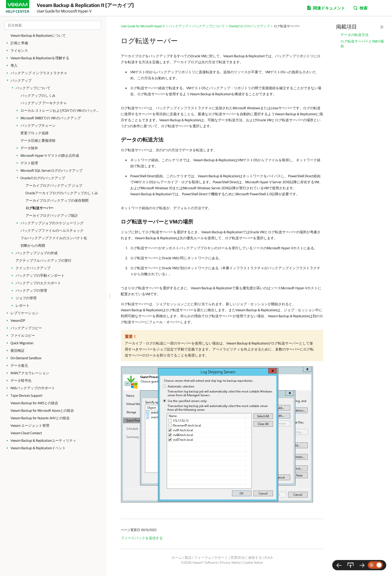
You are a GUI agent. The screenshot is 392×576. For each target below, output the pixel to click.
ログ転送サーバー (39, 208)
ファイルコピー (23, 335)
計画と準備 (19, 43)
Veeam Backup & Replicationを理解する (40, 58)
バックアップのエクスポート (38, 283)
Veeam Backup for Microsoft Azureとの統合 (42, 410)
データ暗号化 (21, 380)
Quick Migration (22, 343)
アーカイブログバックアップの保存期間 (57, 200)
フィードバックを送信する (142, 538)
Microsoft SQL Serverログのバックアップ (51, 170)
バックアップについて (33, 88)
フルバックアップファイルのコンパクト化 (54, 238)
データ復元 (19, 365)
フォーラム (203, 557)
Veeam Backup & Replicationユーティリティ (43, 440)
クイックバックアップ (33, 268)
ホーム (177, 557)
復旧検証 (17, 350)
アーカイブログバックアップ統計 (52, 215)
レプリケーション (24, 313)
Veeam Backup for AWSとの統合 (34, 403)
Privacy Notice (230, 562)
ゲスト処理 (29, 163)
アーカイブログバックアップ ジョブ (54, 185)
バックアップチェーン (38, 125)
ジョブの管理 (26, 298)
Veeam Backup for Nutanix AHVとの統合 (40, 418)
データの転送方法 (354, 35)
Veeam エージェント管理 (30, 425)
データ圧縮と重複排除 (38, 140)
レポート (22, 305)
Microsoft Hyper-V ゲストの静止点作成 (50, 155)
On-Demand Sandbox (26, 358)
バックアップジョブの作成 (36, 253)
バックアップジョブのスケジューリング (52, 223)
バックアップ (21, 80)
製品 (188, 557)
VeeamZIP (18, 320)
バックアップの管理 (31, 290)
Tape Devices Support (26, 395)
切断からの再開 (33, 245)
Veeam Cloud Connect (26, 433)
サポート (221, 557)
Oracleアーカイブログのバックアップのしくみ (62, 193)
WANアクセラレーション (30, 373)
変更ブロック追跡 (34, 133)
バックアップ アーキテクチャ (44, 103)
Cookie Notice (253, 562)
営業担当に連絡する (246, 557)
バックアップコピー (26, 328)
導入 (14, 65)
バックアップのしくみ (38, 95)
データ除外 (29, 148)
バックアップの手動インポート (40, 275)
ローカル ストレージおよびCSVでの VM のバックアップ (61, 110)
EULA (268, 557)
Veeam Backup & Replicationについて (38, 35)
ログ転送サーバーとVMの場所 (362, 44)
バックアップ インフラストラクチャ (39, 73)
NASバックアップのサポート (33, 388)
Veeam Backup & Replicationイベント (38, 448)
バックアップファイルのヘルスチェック (52, 230)
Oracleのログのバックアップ (43, 178)
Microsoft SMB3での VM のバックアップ (51, 118)
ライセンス (19, 50)
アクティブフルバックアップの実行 (43, 260)
